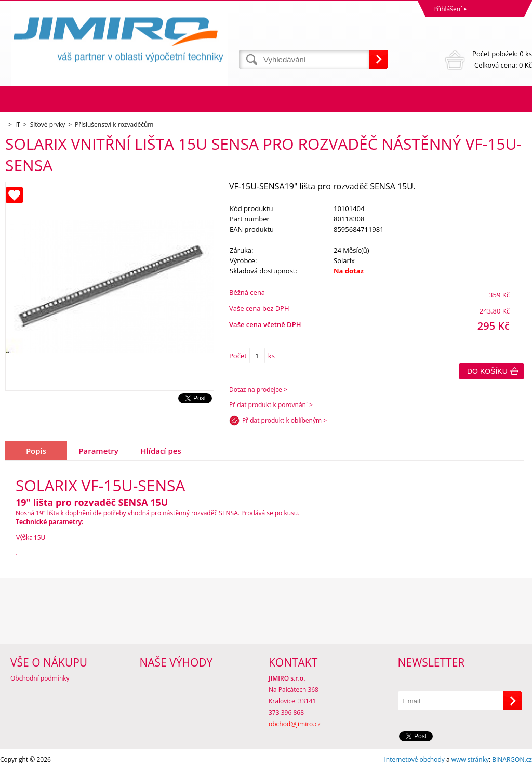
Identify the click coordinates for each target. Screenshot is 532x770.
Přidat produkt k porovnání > (271, 405)
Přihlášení (448, 9)
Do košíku (487, 371)
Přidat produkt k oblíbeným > (284, 420)
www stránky (470, 759)
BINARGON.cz (512, 759)
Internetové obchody (414, 759)
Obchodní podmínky (40, 678)
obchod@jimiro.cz (295, 724)
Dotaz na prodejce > (258, 390)
